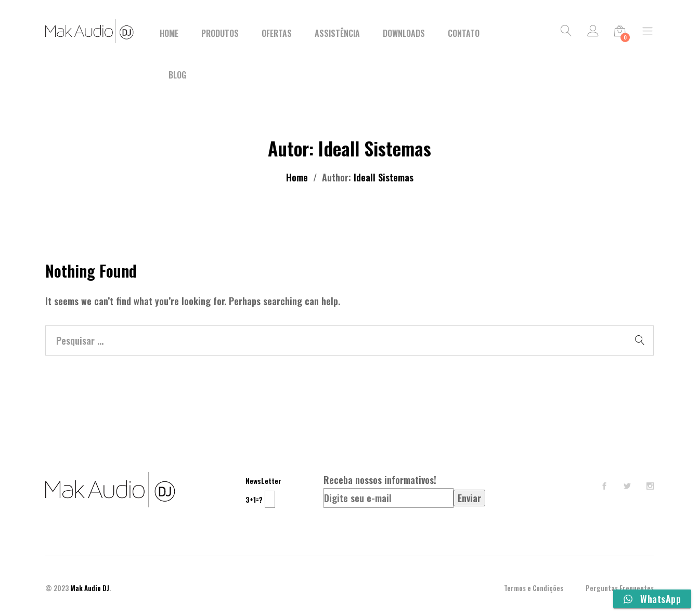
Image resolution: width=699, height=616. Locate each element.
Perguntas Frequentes (620, 588)
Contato (464, 33)
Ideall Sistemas (384, 177)
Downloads (404, 33)
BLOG (177, 75)
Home (169, 33)
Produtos (220, 33)
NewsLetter (263, 481)
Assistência (337, 33)
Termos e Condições (534, 588)
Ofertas (277, 33)
